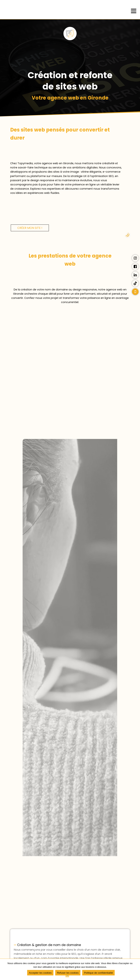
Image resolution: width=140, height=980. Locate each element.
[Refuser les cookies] (67, 975)
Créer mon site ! (30, 228)
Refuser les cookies (68, 973)
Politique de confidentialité (98, 973)
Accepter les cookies (40, 973)
